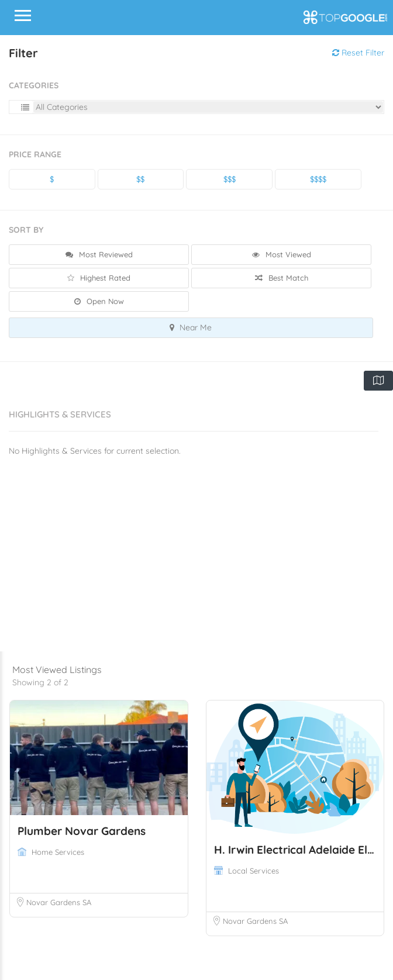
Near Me (191, 327)
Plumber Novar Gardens (82, 831)
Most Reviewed (99, 254)
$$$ (230, 179)
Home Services (58, 852)
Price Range (35, 154)
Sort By (26, 230)
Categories (34, 85)
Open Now (99, 301)
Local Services (254, 871)
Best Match (282, 278)
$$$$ (318, 179)
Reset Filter (358, 53)
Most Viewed (282, 254)
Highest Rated (99, 278)
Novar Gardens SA (59, 902)
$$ (140, 179)
